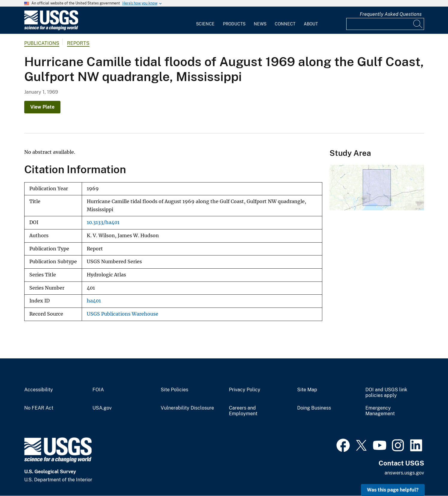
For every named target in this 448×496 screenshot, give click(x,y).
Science (205, 24)
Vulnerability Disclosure (187, 408)
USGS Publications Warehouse (123, 314)
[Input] (385, 24)
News (260, 24)
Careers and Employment (243, 411)
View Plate (42, 107)
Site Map (307, 390)
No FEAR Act (39, 408)
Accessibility (39, 390)
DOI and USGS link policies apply (386, 393)
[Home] (51, 29)
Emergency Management (380, 411)
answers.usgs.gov (404, 473)
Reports (78, 43)
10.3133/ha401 (103, 222)
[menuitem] (205, 20)
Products (234, 24)
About (311, 24)
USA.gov (102, 408)
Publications (42, 43)
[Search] (418, 24)
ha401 (94, 301)
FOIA (98, 390)
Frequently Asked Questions (391, 14)
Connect (285, 24)
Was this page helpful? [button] (393, 490)
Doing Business (314, 408)
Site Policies (174, 390)
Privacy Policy (245, 390)
